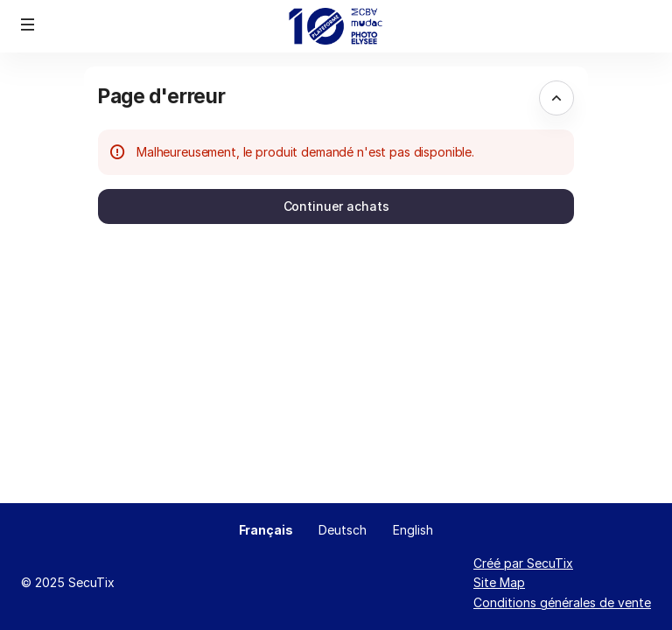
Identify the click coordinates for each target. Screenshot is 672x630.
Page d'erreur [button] (161, 96)
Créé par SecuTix (523, 563)
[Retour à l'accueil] (336, 26)
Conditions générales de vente (562, 602)
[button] (28, 24)
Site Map (499, 582)
